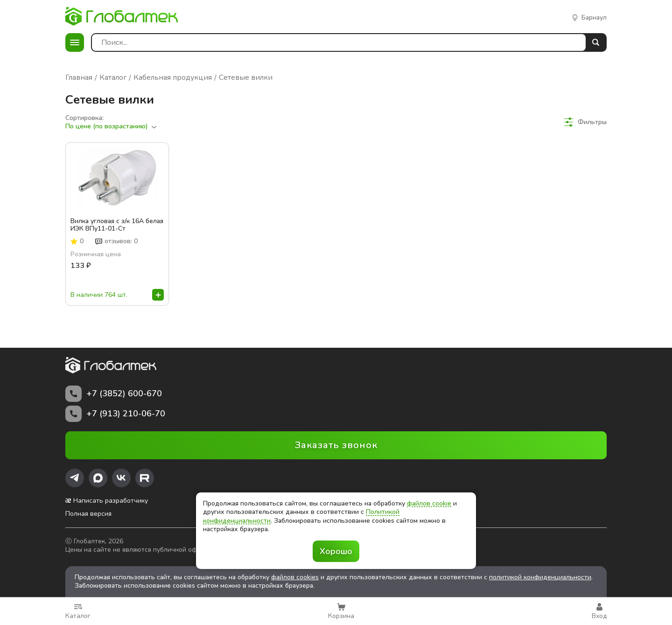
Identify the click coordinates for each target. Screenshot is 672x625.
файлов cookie (429, 503)
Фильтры (585, 122)
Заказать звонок (336, 445)
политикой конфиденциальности (540, 577)
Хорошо (336, 551)
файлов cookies (295, 577)
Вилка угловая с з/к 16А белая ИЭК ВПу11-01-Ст (117, 225)
